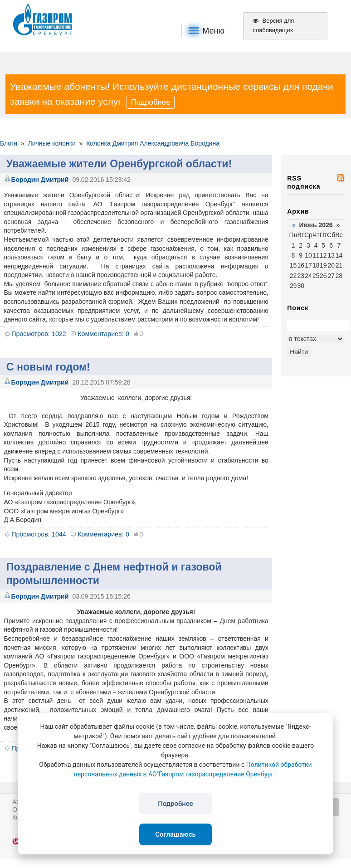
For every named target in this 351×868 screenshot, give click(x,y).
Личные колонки (51, 143)
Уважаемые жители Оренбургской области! (119, 164)
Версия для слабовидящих (273, 25)
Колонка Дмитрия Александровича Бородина (153, 143)
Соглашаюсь (175, 834)
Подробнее (150, 102)
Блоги (9, 143)
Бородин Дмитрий (40, 180)
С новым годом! (48, 367)
